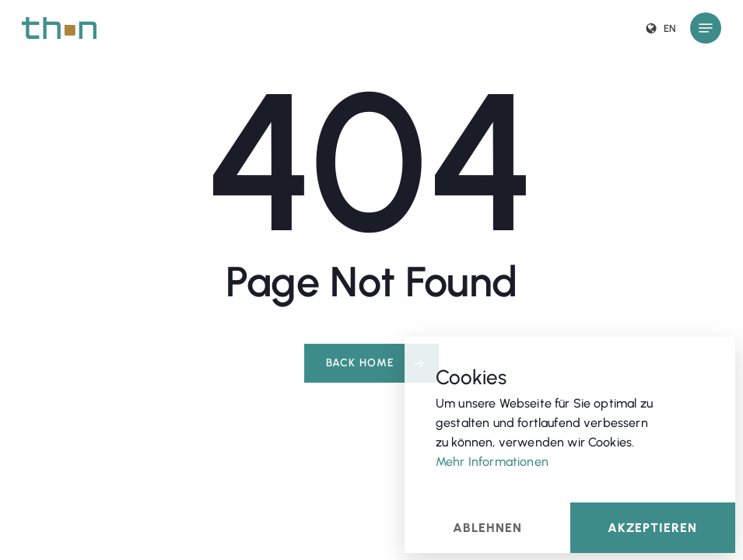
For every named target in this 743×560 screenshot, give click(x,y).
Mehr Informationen (492, 461)
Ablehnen (487, 527)
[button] (706, 28)
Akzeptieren (652, 527)
